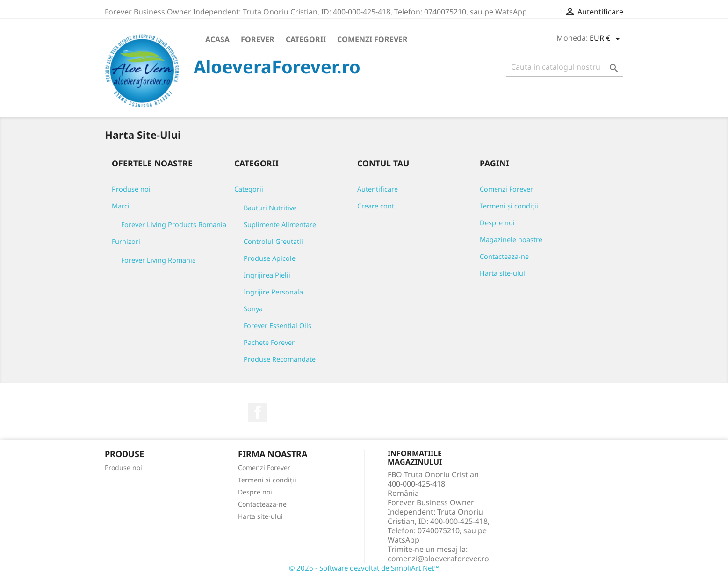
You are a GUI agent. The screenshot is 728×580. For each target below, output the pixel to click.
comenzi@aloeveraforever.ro (438, 559)
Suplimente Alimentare (280, 225)
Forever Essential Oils (278, 326)
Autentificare (378, 189)
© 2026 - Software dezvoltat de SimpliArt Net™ (364, 568)
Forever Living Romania (159, 260)
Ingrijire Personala (273, 292)
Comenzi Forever (372, 39)
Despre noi (497, 223)
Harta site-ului (502, 273)
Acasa (217, 39)
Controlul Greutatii (273, 241)
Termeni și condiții (509, 206)
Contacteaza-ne (504, 256)
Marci (121, 206)
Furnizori (126, 241)
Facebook (258, 412)
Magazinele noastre (511, 240)
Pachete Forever (269, 342)
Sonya (253, 309)
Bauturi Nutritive (270, 208)
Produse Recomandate (280, 359)
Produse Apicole (270, 258)
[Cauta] (565, 67)
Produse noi (131, 189)
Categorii (306, 39)
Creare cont (376, 206)
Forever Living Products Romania (174, 225)
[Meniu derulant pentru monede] (606, 39)
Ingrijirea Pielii (267, 275)
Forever (258, 39)
